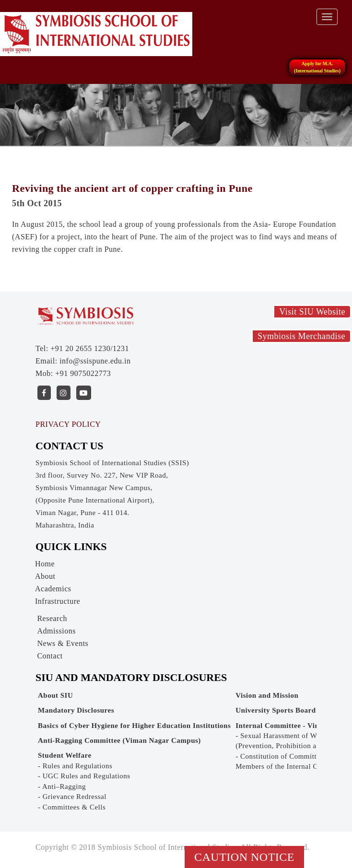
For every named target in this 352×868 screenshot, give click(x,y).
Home (45, 564)
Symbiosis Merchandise (301, 336)
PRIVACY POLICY (68, 424)
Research (52, 618)
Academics (53, 589)
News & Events (63, 643)
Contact (50, 656)
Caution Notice (244, 857)
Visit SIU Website (312, 312)
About (45, 576)
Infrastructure (58, 601)
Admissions (56, 631)
